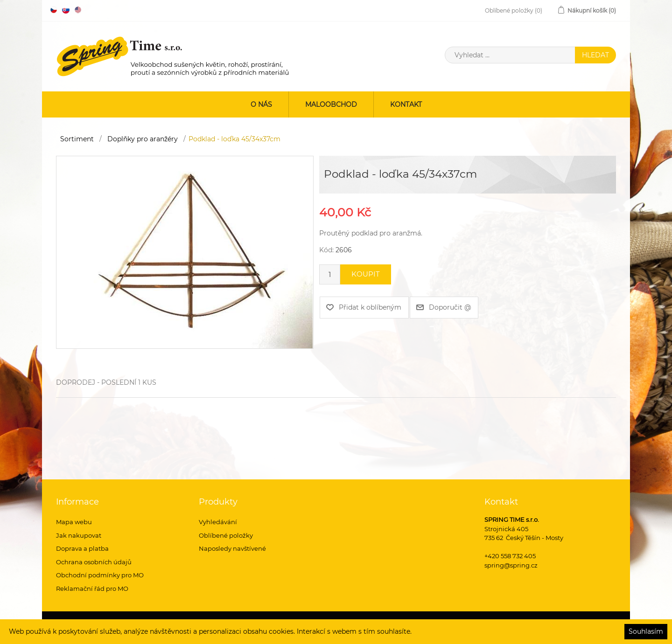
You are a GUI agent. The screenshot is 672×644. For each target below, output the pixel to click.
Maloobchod (331, 104)
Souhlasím (646, 631)
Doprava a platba (82, 548)
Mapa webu (74, 522)
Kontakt (406, 104)
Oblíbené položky (226, 535)
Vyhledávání (218, 522)
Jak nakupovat (79, 535)
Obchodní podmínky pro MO (100, 575)
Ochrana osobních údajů (94, 562)
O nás (261, 104)
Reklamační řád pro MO (92, 589)
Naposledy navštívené (232, 548)
